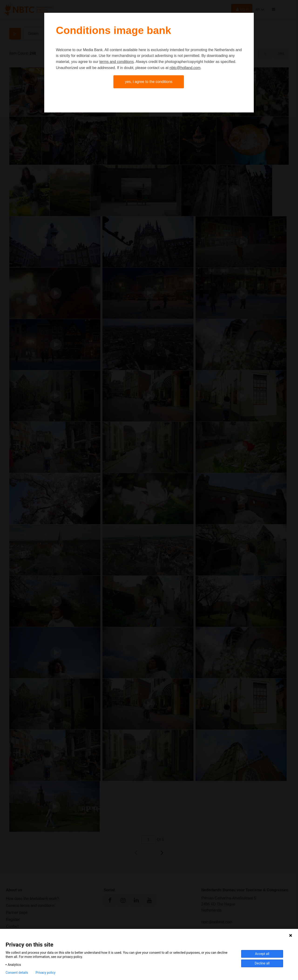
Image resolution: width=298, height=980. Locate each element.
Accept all (262, 954)
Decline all (262, 963)
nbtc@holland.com (185, 68)
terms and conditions (117, 62)
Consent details (17, 973)
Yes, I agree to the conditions (149, 82)
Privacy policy (46, 973)
